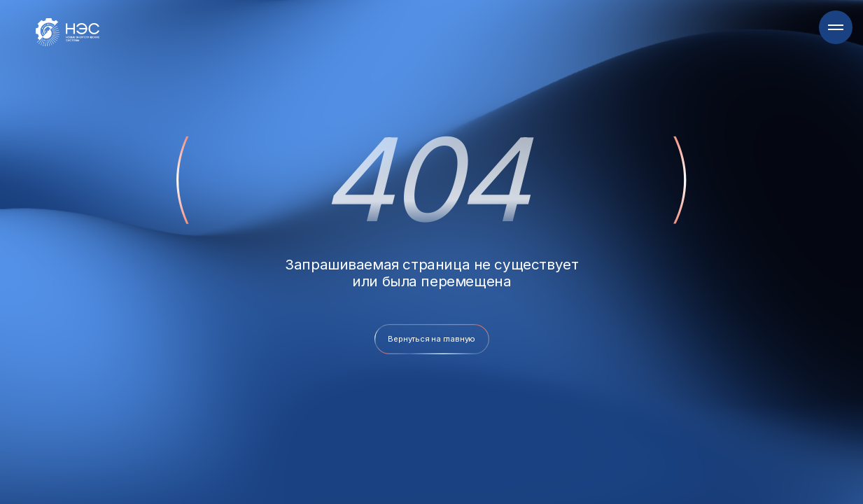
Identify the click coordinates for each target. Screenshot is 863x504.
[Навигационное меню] (836, 27)
